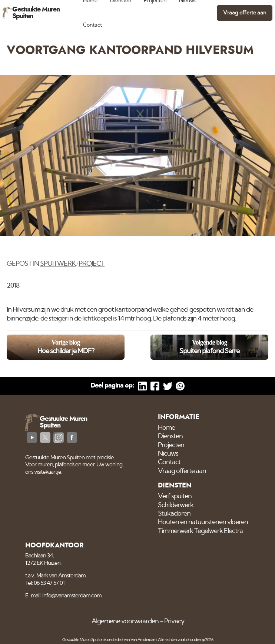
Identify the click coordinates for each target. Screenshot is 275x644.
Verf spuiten (175, 496)
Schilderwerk (176, 505)
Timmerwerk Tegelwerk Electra (200, 531)
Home (166, 428)
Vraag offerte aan (245, 13)
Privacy (174, 621)
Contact (92, 25)
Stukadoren (174, 514)
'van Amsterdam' (144, 640)
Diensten (170, 436)
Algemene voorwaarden (125, 621)
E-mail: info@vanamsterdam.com (63, 596)
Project (92, 264)
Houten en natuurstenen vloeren (203, 522)
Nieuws (168, 454)
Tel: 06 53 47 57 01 (45, 583)
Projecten (171, 445)
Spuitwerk (58, 264)
